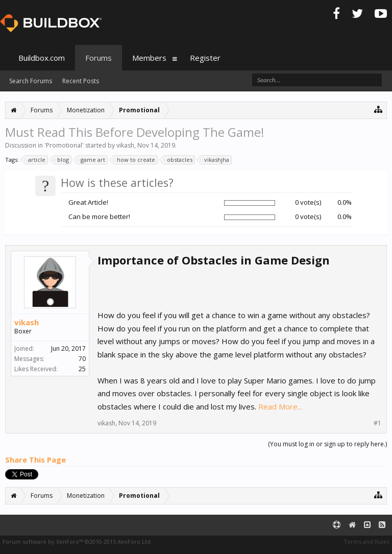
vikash (125, 145)
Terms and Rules (366, 541)
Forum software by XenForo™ (77, 541)
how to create (134, 160)
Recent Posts (81, 81)
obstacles (178, 160)
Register (205, 58)
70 (82, 359)
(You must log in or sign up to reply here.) (327, 444)
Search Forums (31, 81)
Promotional (64, 145)
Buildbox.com (42, 58)
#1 (377, 423)
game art (91, 160)
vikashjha (215, 160)
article (35, 160)
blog (62, 160)
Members (149, 58)
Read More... (280, 406)
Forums (99, 58)
